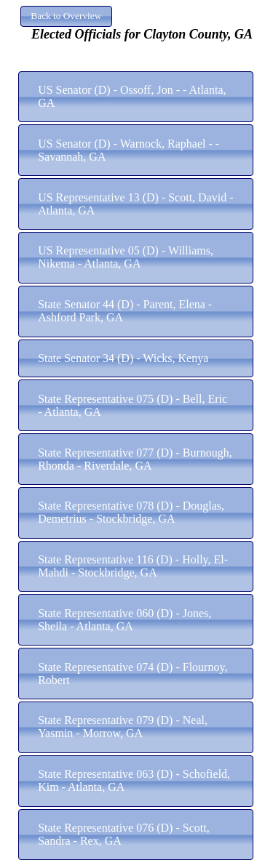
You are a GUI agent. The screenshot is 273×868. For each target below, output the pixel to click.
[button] (66, 16)
